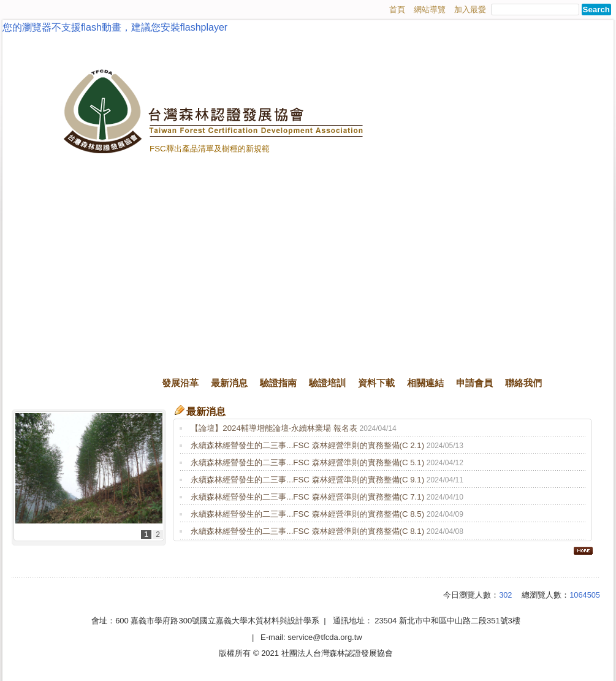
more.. (583, 550)
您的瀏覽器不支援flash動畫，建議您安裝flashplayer (115, 27)
